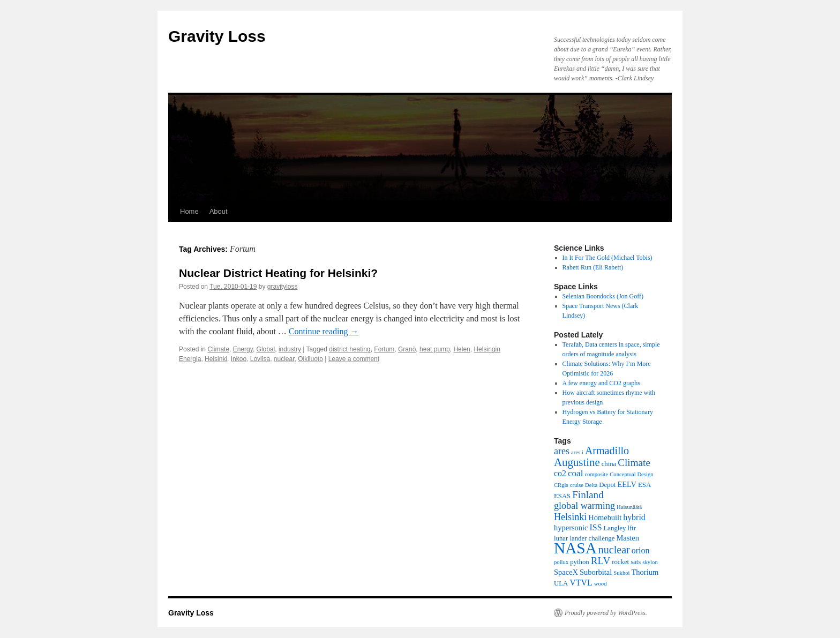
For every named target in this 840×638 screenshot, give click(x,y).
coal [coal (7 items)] (575, 473)
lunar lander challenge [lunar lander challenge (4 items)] (584, 538)
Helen (462, 349)
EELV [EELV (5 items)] (627, 484)
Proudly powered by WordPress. (606, 613)
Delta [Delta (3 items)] (591, 485)
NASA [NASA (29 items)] (575, 548)
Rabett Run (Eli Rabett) (593, 267)
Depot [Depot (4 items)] (607, 485)
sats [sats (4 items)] (636, 562)
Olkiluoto (310, 359)
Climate (218, 349)
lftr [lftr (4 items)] (632, 528)
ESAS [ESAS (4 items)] (562, 496)
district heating (350, 349)
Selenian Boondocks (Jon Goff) (603, 296)
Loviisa (260, 359)
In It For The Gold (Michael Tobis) (607, 258)
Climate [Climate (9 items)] (634, 463)
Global (266, 349)
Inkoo (239, 359)
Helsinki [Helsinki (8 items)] (570, 517)
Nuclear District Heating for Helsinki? (278, 273)
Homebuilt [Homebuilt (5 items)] (605, 517)
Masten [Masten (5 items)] (628, 538)
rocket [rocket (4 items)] (620, 562)
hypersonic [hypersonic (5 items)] (571, 528)
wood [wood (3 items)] (601, 584)
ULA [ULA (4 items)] (561, 583)
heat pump (435, 349)
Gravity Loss (217, 36)
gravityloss (283, 287)
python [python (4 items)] (579, 562)
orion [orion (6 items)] (641, 550)
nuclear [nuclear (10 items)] (614, 550)
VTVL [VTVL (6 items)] (581, 583)
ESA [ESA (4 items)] (644, 485)
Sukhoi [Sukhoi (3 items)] (621, 573)
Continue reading (324, 331)
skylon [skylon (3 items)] (650, 562)
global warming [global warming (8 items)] (584, 506)
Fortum (384, 349)
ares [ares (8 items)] (562, 451)
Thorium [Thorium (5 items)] (645, 572)
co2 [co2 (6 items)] (560, 473)
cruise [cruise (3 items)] (577, 485)
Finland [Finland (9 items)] (588, 495)
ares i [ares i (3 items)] (577, 452)
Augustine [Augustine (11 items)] (577, 462)
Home (189, 211)
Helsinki (216, 359)
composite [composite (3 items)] (596, 474)
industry (290, 349)
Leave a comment (354, 359)
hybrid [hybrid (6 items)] (634, 517)
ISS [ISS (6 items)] (596, 527)
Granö (407, 349)
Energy (243, 349)
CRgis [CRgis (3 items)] (561, 485)
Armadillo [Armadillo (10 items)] (607, 451)
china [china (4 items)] (609, 464)
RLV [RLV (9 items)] (601, 561)
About (219, 211)
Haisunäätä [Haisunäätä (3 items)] (629, 507)
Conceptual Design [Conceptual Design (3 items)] (631, 474)
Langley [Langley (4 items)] (615, 528)
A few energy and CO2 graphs (601, 383)
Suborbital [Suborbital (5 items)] (596, 572)
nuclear (284, 359)
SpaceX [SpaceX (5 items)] (566, 572)
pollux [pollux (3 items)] (561, 562)
